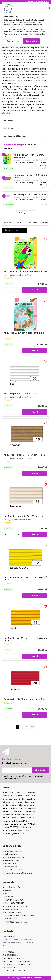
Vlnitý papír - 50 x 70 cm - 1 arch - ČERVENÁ (24, 699)
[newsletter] (40, 770)
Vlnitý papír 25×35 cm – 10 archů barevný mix (25, 272)
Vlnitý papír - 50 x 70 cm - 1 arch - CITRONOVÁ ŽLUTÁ (25, 579)
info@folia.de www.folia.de (17, 830)
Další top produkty (25, 213)
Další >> (32, 727)
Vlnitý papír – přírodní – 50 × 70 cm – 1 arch (24, 455)
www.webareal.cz (35, 978)
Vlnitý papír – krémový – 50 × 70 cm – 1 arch (24, 516)
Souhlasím (31, 41)
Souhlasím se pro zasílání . (24, 777)
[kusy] (12, 290)
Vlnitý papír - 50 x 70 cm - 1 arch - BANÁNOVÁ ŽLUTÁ (25, 640)
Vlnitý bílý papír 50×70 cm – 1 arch (20, 394)
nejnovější (33, 223)
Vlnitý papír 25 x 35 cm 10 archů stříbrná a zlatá (24, 334)
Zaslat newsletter (15, 763)
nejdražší (21, 223)
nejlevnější (8, 223)
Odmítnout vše (13, 41)
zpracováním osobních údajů (28, 776)
